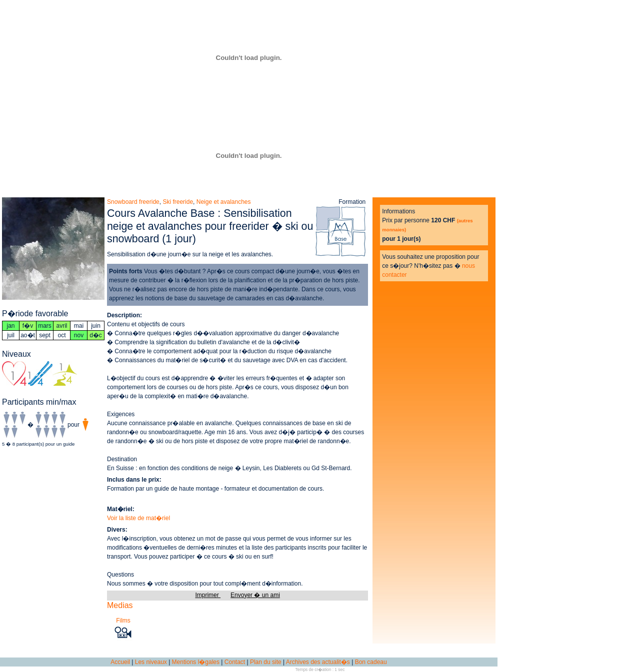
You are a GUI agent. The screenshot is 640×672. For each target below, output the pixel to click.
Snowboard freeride (133, 202)
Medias (120, 605)
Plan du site (266, 662)
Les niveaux (151, 662)
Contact (235, 662)
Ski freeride (178, 202)
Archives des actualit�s (318, 662)
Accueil (120, 662)
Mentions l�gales (196, 662)
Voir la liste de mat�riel (138, 518)
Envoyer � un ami (255, 595)
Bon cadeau (371, 662)
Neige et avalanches (224, 202)
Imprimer (208, 595)
